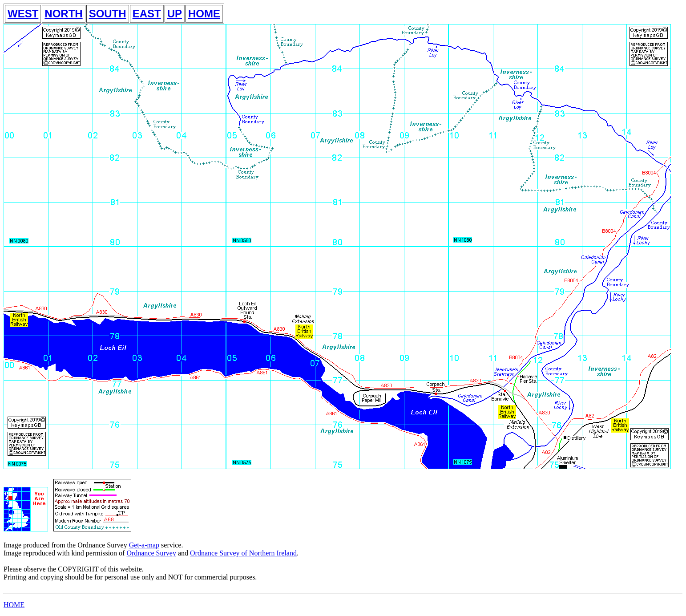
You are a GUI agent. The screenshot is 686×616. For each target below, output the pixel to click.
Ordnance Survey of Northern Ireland (243, 553)
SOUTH (108, 14)
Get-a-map (144, 545)
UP (175, 14)
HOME (204, 14)
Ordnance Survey (151, 553)
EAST (147, 14)
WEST (23, 14)
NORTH (63, 14)
